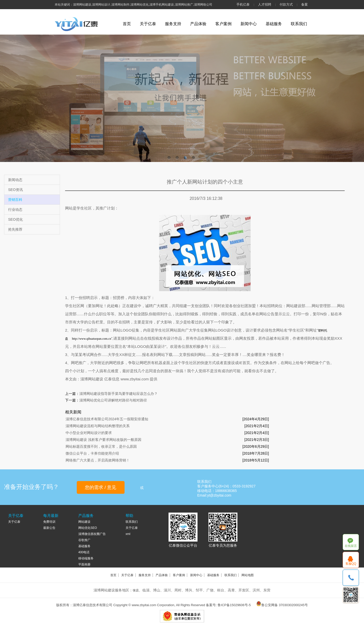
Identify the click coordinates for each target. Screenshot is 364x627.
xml (128, 534)
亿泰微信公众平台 (183, 545)
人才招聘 (265, 4)
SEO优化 (16, 219)
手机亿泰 (243, 4)
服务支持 (173, 24)
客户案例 (223, 24)
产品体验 (198, 24)
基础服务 (274, 24)
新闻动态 (15, 180)
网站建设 (84, 522)
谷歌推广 (84, 540)
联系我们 (299, 24)
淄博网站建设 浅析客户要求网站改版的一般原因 (103, 440)
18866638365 (351, 578)
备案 (305, 4)
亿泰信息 (112, 379)
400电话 (84, 552)
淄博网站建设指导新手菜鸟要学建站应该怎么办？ (118, 394)
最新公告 (49, 528)
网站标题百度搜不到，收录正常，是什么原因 (101, 446)
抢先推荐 (15, 229)
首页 (127, 24)
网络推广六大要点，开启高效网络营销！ (98, 460)
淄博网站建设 (92, 379)
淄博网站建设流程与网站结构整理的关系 (98, 426)
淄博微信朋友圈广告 (92, 534)
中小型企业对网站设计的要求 (89, 433)
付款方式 (286, 4)
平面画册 (84, 564)
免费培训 (49, 522)
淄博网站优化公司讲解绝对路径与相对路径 (113, 400)
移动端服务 (86, 558)
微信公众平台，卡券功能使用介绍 (92, 453)
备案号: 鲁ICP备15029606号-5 (228, 605)
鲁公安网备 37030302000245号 (285, 605)
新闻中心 (249, 24)
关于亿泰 (148, 24)
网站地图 (248, 575)
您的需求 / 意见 (101, 487)
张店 (136, 590)
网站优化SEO (88, 528)
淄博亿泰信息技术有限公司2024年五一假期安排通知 (107, 419)
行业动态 (15, 210)
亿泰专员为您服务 (223, 545)
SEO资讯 (16, 190)
